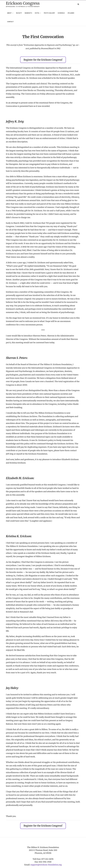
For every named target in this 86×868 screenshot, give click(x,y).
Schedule (61, 13)
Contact (10, 22)
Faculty (19, 13)
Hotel (37, 13)
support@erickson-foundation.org (46, 862)
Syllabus (71, 13)
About (9, 13)
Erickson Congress (23, 3)
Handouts (28, 13)
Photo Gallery (49, 13)
